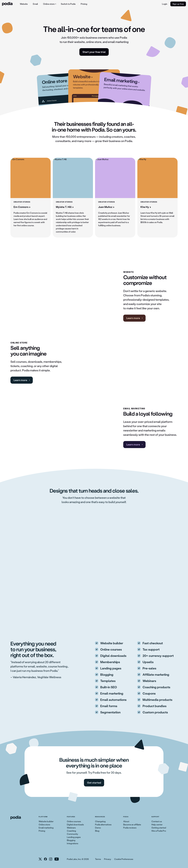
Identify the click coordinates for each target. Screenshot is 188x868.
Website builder (46, 821)
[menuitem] (24, 4)
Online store (44, 824)
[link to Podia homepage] (16, 818)
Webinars (71, 828)
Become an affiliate (132, 824)
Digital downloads (75, 824)
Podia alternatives (103, 824)
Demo (98, 828)
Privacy (108, 859)
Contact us (157, 821)
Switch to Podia (68, 4)
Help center (157, 824)
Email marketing (46, 828)
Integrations (73, 843)
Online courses (74, 821)
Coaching (71, 831)
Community (72, 834)
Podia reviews (130, 828)
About (126, 821)
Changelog (100, 821)
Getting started (159, 828)
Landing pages (74, 837)
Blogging (71, 840)
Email (35, 4)
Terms (98, 859)
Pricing (84, 4)
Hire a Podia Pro (159, 831)
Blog (97, 831)
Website (24, 4)
